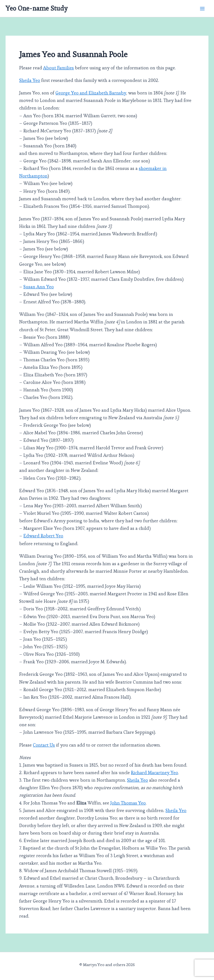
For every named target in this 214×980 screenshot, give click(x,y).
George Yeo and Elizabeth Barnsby (91, 93)
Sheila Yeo (30, 80)
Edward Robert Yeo (43, 536)
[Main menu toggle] (202, 8)
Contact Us (44, 745)
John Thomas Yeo (128, 803)
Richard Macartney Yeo (155, 773)
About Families (59, 68)
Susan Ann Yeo (39, 287)
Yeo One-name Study (37, 8)
